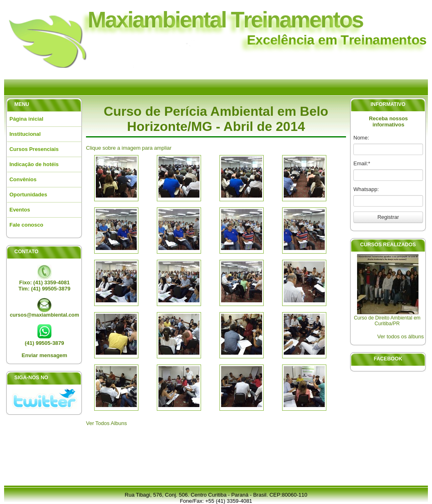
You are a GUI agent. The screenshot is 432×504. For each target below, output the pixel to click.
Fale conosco (26, 225)
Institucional (25, 134)
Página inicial (26, 119)
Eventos (20, 210)
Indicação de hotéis (34, 164)
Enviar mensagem (44, 355)
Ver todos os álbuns (400, 336)
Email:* (362, 163)
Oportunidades (28, 195)
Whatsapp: (366, 189)
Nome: (361, 138)
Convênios (23, 179)
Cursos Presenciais (34, 149)
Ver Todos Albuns (106, 423)
